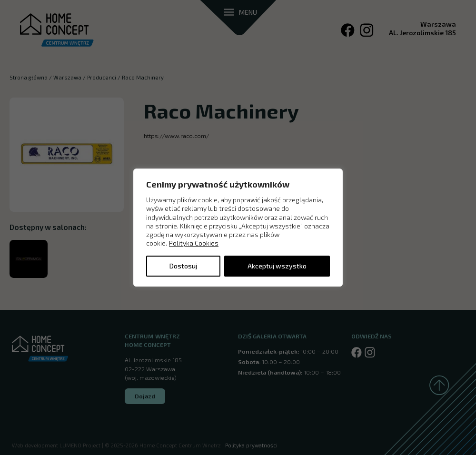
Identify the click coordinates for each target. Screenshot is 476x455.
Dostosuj (183, 266)
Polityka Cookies (194, 243)
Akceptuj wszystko (277, 266)
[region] (238, 227)
